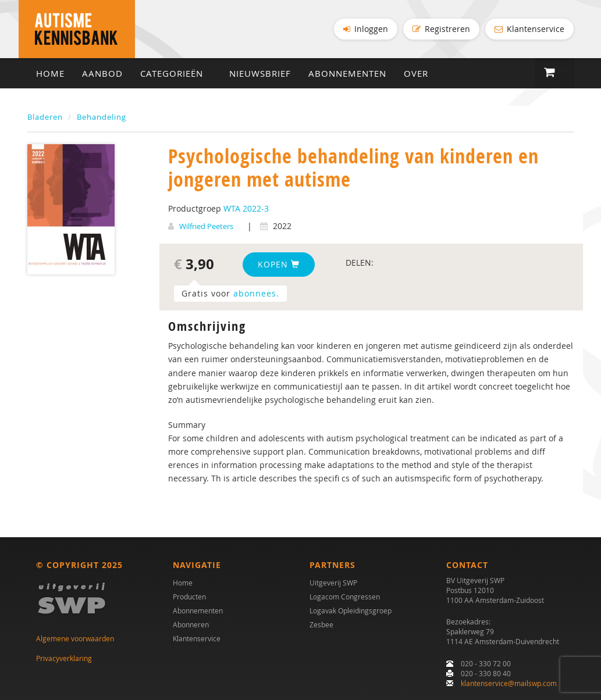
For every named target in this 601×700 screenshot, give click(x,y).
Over (416, 73)
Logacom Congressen (345, 597)
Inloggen (366, 29)
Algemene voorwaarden (75, 638)
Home (50, 73)
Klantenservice (529, 29)
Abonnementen (347, 73)
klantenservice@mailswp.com (509, 683)
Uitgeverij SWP (333, 583)
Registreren (441, 29)
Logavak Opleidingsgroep (351, 610)
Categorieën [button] (176, 73)
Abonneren (191, 624)
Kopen (279, 264)
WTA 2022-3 (246, 208)
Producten (189, 597)
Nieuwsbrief (260, 73)
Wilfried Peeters (206, 226)
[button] (555, 73)
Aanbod (102, 73)
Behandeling (102, 117)
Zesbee (321, 624)
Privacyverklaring (64, 658)
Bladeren (45, 117)
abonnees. (256, 293)
